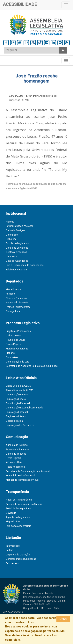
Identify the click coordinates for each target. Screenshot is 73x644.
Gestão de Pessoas (16, 252)
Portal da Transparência (19, 509)
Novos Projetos (14, 344)
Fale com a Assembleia (18, 526)
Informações (13, 546)
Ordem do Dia (13, 336)
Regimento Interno (16, 416)
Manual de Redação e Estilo (21, 476)
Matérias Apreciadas (17, 349)
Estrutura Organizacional (19, 226)
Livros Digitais (13, 458)
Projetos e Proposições (18, 331)
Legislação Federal (16, 399)
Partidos (10, 294)
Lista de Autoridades (17, 261)
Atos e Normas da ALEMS (20, 390)
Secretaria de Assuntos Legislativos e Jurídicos (32, 366)
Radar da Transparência (19, 500)
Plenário (10, 353)
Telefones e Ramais (17, 270)
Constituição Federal (17, 395)
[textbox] (32, 50)
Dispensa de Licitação (18, 555)
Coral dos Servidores (17, 248)
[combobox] (32, 50)
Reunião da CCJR (15, 340)
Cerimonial (12, 257)
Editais (10, 550)
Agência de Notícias (17, 445)
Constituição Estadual (18, 403)
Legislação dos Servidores (20, 425)
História (10, 222)
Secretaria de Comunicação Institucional (28, 471)
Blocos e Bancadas (16, 298)
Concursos (12, 235)
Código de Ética (14, 421)
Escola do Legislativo (17, 243)
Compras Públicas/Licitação (21, 559)
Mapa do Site (13, 522)
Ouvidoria (11, 513)
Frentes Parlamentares (18, 307)
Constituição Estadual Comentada (24, 408)
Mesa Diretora (13, 289)
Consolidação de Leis (18, 362)
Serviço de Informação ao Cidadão (24, 504)
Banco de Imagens (16, 454)
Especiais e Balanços (18, 450)
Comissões (12, 357)
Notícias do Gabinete (17, 303)
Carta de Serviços (15, 230)
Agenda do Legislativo (18, 517)
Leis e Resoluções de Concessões (25, 265)
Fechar (63, 619)
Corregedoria (13, 311)
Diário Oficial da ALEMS (18, 386)
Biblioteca (11, 239)
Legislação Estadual (17, 412)
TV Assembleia (14, 463)
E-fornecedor (13, 563)
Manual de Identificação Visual (22, 480)
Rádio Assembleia (16, 467)
